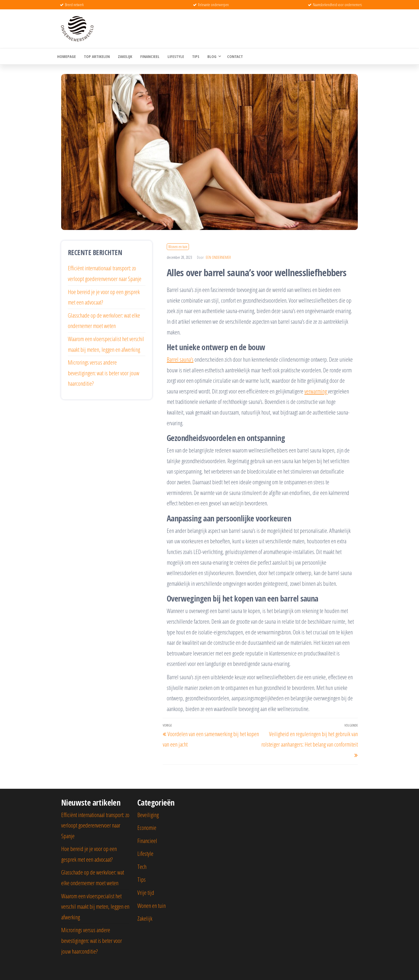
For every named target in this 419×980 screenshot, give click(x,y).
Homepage (67, 56)
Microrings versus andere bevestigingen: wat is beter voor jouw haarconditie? (104, 373)
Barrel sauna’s (180, 359)
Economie (147, 827)
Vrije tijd (146, 892)
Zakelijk (125, 56)
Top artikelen (97, 56)
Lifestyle (176, 56)
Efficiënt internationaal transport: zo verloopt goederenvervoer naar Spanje (95, 825)
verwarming (316, 391)
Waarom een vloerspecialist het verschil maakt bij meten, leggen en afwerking (95, 906)
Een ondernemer (218, 257)
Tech (142, 866)
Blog (212, 56)
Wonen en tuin (178, 247)
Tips (196, 56)
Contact (235, 56)
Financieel (150, 56)
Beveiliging (148, 815)
